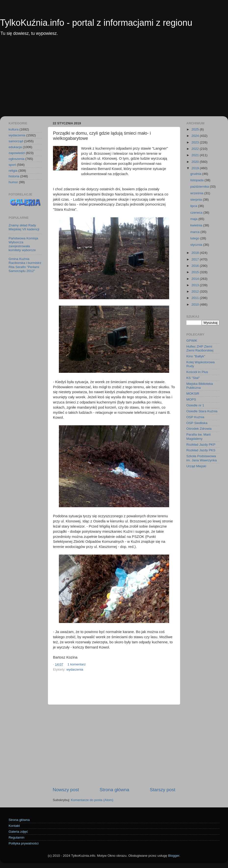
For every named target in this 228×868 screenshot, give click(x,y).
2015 (196, 272)
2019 (196, 168)
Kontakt (14, 826)
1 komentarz (76, 664)
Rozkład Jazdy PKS (201, 450)
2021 (196, 155)
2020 (196, 162)
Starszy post (163, 790)
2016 (196, 266)
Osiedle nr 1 (195, 405)
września (197, 193)
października (200, 187)
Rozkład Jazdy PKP (201, 445)
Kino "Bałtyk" (196, 356)
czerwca (197, 213)
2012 (196, 291)
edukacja (15, 147)
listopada (197, 180)
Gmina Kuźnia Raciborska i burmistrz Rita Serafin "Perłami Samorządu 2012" (25, 265)
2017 (196, 259)
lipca (194, 206)
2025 (196, 129)
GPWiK (192, 341)
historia (14, 176)
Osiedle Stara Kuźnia (202, 411)
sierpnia (196, 200)
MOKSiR (193, 394)
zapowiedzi (17, 153)
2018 (196, 253)
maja (194, 219)
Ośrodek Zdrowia (199, 429)
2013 (196, 285)
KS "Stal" (193, 378)
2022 (196, 149)
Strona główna (114, 790)
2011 (196, 298)
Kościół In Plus (197, 372)
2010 (196, 304)
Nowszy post (66, 790)
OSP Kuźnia (195, 417)
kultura (14, 129)
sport (12, 165)
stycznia (197, 245)
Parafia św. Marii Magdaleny (198, 436)
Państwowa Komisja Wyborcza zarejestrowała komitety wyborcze (23, 244)
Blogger (174, 856)
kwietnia (197, 225)
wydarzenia (75, 669)
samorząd (16, 141)
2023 (196, 142)
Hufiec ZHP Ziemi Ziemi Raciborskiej (200, 348)
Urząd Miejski (196, 466)
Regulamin (17, 837)
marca (195, 232)
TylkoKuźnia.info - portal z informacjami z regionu (96, 23)
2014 (196, 279)
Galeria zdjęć (18, 832)
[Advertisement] (114, 79)
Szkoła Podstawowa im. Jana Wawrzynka (202, 458)
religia (13, 171)
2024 (196, 136)
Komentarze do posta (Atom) (92, 800)
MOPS (191, 399)
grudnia (196, 174)
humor (13, 182)
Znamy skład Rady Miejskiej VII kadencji (24, 227)
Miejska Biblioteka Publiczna (200, 386)
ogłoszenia (17, 159)
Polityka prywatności (24, 843)
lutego (195, 238)
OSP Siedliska (197, 423)
